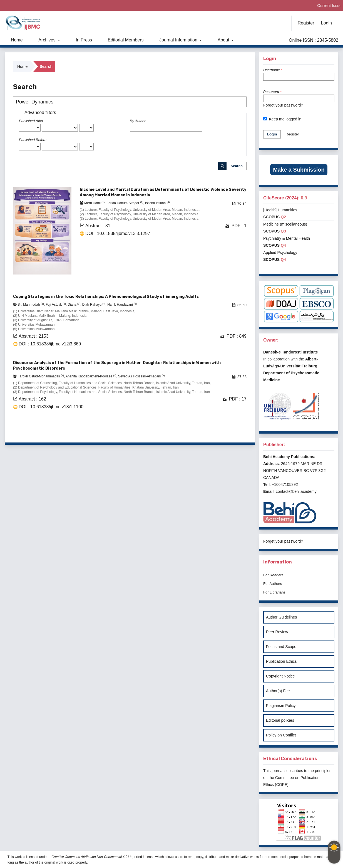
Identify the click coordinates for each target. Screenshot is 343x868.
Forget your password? (283, 541)
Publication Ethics (281, 661)
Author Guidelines (281, 617)
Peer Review (277, 632)
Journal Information (179, 40)
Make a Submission (299, 170)
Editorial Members (126, 40)
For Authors (273, 584)
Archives (48, 40)
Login (326, 23)
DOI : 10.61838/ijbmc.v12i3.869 (50, 344)
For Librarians (274, 592)
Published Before (33, 140)
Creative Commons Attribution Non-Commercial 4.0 (89, 857)
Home (17, 40)
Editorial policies (280, 720)
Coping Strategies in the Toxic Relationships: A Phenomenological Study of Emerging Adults (106, 297)
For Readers (273, 575)
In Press (84, 40)
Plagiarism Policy (281, 706)
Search (237, 166)
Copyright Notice (280, 676)
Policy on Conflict (281, 735)
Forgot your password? (283, 105)
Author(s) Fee (278, 691)
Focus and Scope (281, 647)
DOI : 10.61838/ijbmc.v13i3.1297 (118, 233)
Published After (31, 121)
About (224, 40)
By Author (138, 121)
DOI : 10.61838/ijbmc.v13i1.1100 (51, 407)
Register (306, 23)
